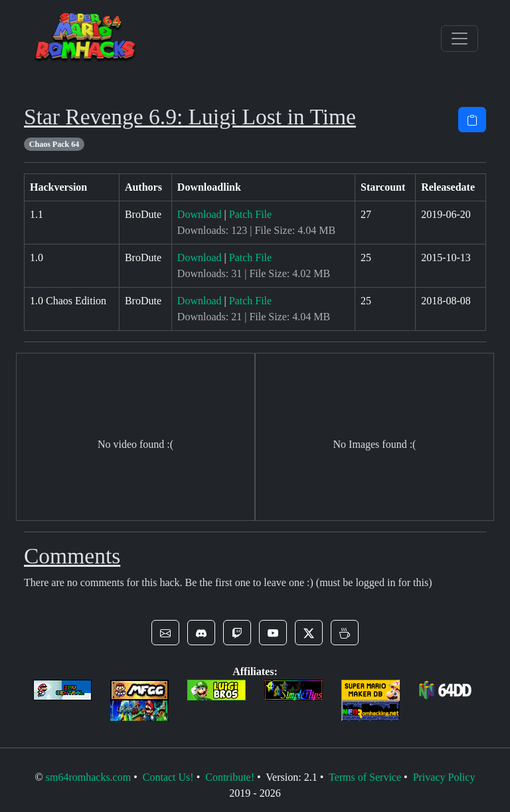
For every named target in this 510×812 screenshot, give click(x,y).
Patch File (250, 214)
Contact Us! (168, 777)
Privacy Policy (444, 777)
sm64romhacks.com (88, 777)
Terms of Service (365, 777)
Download (200, 214)
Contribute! (230, 777)
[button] (165, 633)
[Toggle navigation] (460, 39)
